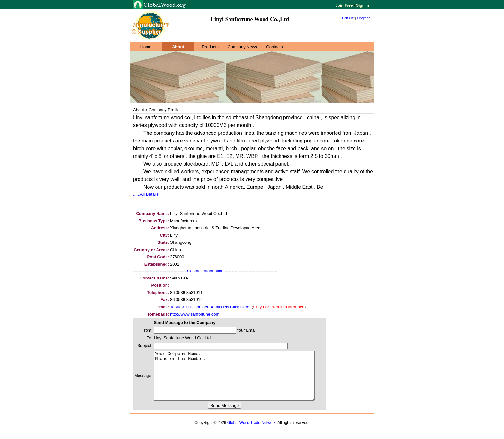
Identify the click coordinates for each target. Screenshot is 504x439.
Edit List (348, 18)
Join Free (345, 5)
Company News (242, 47)
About (178, 47)
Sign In (362, 5)
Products (210, 47)
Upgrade (364, 18)
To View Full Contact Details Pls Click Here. (210, 307)
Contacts (274, 47)
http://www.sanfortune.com (195, 314)
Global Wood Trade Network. (252, 432)
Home (146, 47)
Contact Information (205, 271)
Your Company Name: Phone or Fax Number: (244, 380)
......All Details (146, 194)
